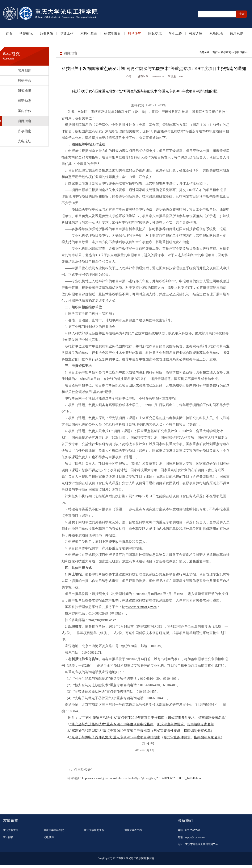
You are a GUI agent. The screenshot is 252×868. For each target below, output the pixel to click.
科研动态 (25, 101)
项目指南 (24, 121)
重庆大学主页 (11, 830)
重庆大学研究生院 (94, 830)
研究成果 (25, 91)
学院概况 (26, 34)
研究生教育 (113, 34)
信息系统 (236, 34)
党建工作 (67, 34)
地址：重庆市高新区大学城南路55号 (198, 844)
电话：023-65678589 (189, 830)
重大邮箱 (8, 837)
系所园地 (216, 34)
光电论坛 (25, 141)
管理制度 (25, 71)
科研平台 (25, 81)
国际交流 (155, 34)
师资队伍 (46, 34)
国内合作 (25, 111)
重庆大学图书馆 (133, 830)
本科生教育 (89, 34)
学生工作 (175, 34)
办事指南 (25, 131)
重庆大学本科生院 (54, 830)
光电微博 (49, 837)
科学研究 (135, 34)
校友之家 (196, 34)
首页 (9, 34)
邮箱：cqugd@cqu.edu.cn (191, 837)
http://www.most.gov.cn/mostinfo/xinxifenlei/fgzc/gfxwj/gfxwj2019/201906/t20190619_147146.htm (141, 778)
